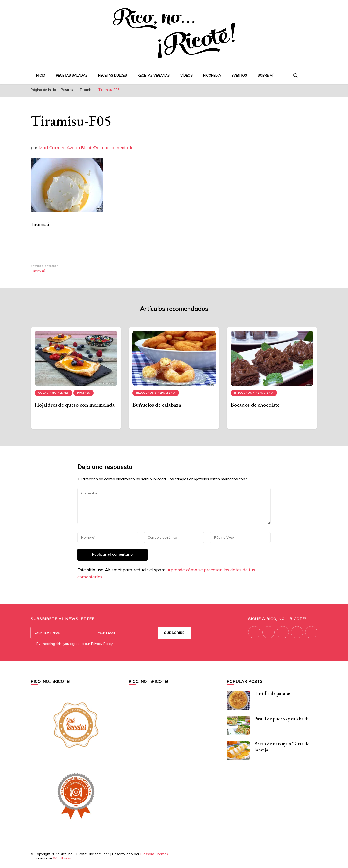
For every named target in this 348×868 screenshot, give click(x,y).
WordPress (62, 858)
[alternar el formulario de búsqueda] (296, 75)
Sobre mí (265, 75)
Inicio (40, 75)
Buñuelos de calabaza (157, 405)
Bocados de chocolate (255, 405)
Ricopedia (212, 75)
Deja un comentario (114, 148)
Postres (67, 90)
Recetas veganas (154, 75)
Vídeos (186, 75)
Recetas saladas (72, 75)
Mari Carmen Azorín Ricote (66, 148)
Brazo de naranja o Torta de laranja (282, 747)
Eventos (239, 75)
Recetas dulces (112, 75)
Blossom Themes (154, 854)
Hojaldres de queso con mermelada (75, 405)
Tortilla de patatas (273, 693)
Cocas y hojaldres (53, 393)
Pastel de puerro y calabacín (282, 719)
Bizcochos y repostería (156, 393)
